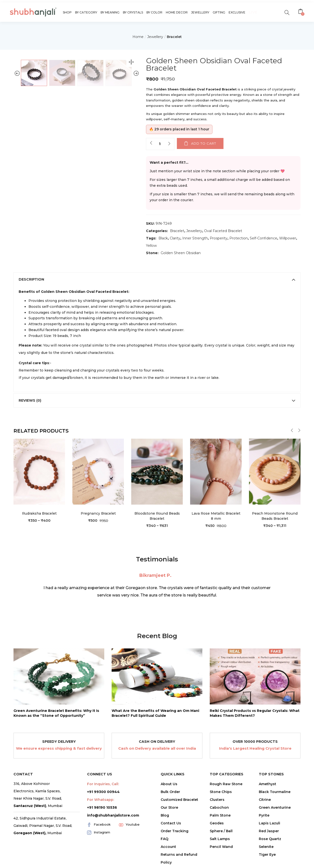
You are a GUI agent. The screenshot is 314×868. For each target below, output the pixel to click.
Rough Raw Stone (226, 784)
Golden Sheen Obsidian (181, 253)
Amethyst (268, 784)
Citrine (265, 800)
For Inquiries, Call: (103, 784)
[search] (287, 12)
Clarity (175, 238)
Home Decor (177, 12)
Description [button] (157, 279)
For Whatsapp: (101, 800)
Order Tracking (175, 831)
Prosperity (219, 238)
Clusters (217, 800)
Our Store (169, 807)
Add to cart (204, 143)
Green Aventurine (275, 807)
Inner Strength (195, 238)
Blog (165, 815)
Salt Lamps (220, 839)
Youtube (129, 825)
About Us (169, 784)
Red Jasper (269, 831)
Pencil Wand (221, 847)
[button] (301, 12)
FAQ (164, 839)
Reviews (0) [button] (157, 400)
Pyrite (264, 815)
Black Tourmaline (275, 792)
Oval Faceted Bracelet (223, 231)
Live (253, 12)
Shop (67, 12)
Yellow (151, 246)
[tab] (157, 279)
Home (138, 37)
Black (163, 238)
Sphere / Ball (221, 831)
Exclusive (237, 12)
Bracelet (174, 37)
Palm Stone (220, 815)
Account (168, 847)
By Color (154, 12)
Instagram (99, 832)
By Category (86, 12)
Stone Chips (221, 792)
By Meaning (110, 12)
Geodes (217, 823)
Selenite (266, 847)
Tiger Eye (267, 855)
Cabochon (219, 807)
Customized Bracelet (179, 800)
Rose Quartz (270, 839)
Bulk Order (170, 792)
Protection (239, 238)
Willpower (288, 238)
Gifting (219, 12)
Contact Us (171, 823)
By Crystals (133, 12)
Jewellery (200, 12)
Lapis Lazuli (269, 823)
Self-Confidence (263, 238)
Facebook (99, 825)
